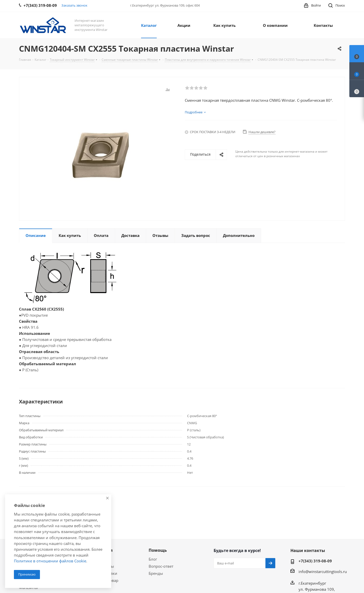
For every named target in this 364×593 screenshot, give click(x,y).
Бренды (156, 573)
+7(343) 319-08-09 (315, 561)
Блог (153, 559)
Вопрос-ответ (161, 566)
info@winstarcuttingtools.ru (323, 571)
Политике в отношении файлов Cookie (50, 561)
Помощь (158, 550)
